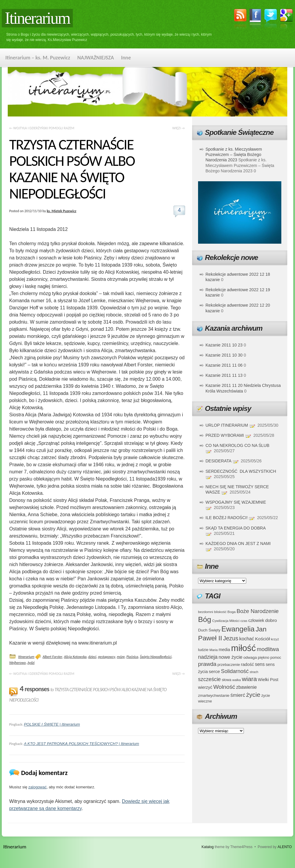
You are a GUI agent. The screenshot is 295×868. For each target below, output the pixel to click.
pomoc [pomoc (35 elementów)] (276, 658)
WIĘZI (178, 128)
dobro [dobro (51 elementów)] (271, 620)
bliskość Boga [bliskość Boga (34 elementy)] (225, 612)
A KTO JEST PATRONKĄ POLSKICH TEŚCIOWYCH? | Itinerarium (81, 744)
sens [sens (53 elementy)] (260, 664)
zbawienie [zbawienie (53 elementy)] (246, 687)
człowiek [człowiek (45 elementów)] (256, 620)
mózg (121, 657)
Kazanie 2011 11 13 (224, 375)
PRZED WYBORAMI (225, 435)
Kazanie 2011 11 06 (224, 365)
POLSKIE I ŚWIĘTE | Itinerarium (52, 724)
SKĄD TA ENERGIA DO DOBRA (236, 528)
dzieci (92, 657)
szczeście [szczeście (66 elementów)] (209, 679)
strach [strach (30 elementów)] (254, 672)
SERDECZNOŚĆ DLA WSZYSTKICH (241, 471)
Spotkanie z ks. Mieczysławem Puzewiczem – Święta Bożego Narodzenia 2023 (234, 155)
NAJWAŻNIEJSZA (96, 58)
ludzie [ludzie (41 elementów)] (203, 650)
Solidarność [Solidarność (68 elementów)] (235, 671)
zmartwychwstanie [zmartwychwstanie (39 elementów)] (214, 695)
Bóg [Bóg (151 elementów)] (205, 619)
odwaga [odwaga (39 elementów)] (250, 657)
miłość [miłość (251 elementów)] (243, 648)
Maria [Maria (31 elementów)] (214, 650)
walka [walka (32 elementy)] (237, 680)
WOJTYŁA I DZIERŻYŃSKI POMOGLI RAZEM (42, 128)
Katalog (208, 847)
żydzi (31, 663)
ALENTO (285, 847)
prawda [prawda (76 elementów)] (207, 664)
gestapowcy (107, 657)
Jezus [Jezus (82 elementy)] (231, 638)
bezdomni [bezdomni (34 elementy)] (206, 612)
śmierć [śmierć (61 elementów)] (238, 695)
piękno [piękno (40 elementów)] (264, 657)
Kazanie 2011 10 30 (224, 355)
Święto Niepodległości (156, 657)
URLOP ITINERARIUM (227, 425)
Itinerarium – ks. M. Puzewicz (38, 58)
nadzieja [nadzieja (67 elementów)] (208, 657)
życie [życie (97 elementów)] (253, 695)
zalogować (37, 787)
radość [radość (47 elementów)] (247, 664)
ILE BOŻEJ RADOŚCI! (227, 518)
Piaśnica (132, 657)
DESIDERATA (218, 461)
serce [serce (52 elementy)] (214, 671)
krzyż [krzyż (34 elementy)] (275, 639)
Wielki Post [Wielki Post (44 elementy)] (268, 680)
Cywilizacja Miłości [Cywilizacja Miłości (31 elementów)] (226, 621)
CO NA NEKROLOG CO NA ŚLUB (237, 445)
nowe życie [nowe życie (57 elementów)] (230, 657)
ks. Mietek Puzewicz (61, 211)
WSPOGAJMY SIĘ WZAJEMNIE (236, 502)
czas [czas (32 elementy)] (244, 621)
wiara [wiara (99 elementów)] (249, 679)
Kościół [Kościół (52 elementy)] (263, 639)
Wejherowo (18, 663)
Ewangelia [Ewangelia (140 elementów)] (238, 629)
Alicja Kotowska (75, 657)
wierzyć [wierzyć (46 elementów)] (205, 687)
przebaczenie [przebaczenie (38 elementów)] (229, 665)
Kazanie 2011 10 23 (224, 345)
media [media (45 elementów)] (224, 650)
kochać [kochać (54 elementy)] (247, 639)
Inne (126, 58)
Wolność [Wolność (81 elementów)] (224, 687)
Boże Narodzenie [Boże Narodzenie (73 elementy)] (258, 611)
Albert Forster (52, 657)
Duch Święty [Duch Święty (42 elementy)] (209, 630)
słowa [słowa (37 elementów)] (227, 680)
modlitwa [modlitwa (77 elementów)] (268, 649)
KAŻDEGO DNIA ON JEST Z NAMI (238, 544)
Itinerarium (37, 18)
